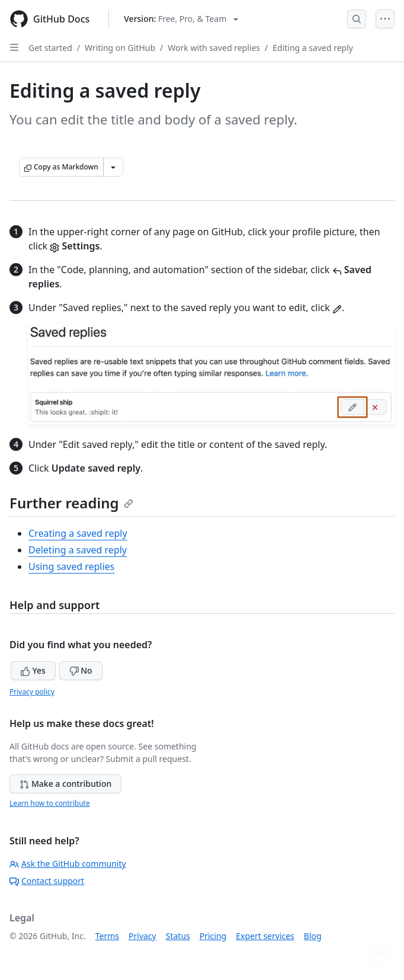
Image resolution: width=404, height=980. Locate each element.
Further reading (71, 503)
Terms (107, 936)
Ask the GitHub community (68, 864)
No (81, 670)
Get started (50, 48)
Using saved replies (71, 566)
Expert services (265, 936)
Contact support (47, 881)
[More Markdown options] (113, 167)
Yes (33, 670)
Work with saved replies (214, 48)
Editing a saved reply (313, 48)
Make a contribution (65, 784)
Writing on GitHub (120, 48)
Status (178, 936)
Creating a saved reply (78, 533)
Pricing (213, 936)
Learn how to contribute (50, 803)
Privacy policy (32, 692)
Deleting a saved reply (78, 550)
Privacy (142, 936)
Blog (313, 936)
